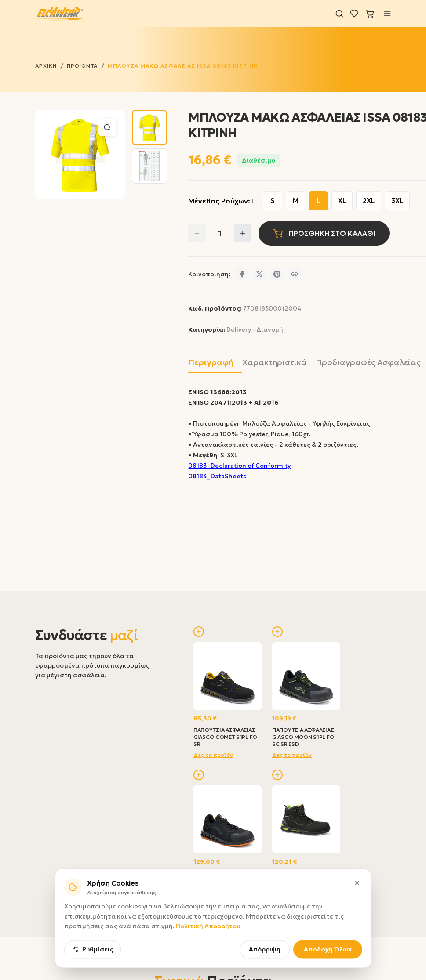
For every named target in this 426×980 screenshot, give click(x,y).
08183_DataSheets (217, 476)
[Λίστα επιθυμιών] (354, 14)
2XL (369, 201)
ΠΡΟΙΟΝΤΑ (82, 66)
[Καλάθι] (370, 14)
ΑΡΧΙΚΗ (46, 66)
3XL (397, 201)
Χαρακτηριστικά (275, 362)
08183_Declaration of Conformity (239, 466)
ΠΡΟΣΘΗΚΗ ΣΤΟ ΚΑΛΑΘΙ (324, 233)
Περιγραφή (211, 362)
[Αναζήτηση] (339, 14)
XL (342, 201)
